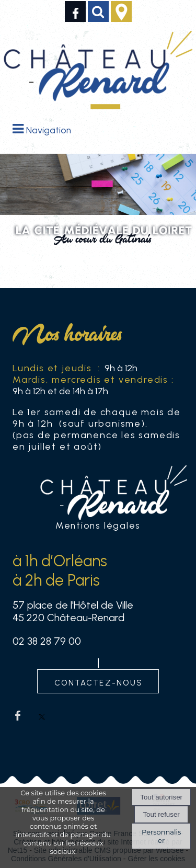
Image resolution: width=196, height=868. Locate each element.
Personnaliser (161, 836)
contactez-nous (99, 682)
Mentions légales (98, 525)
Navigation (49, 130)
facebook (18, 716)
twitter (42, 716)
